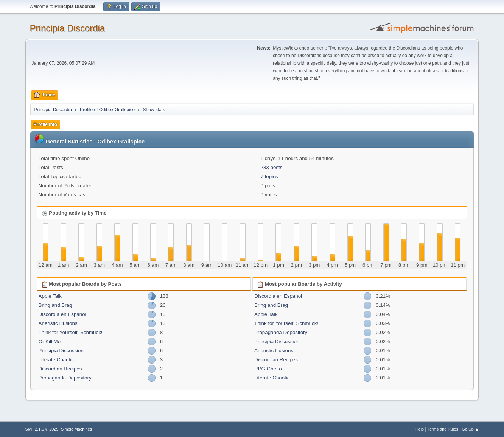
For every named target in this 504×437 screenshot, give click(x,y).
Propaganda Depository (65, 378)
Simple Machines (76, 429)
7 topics (269, 177)
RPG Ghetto (268, 369)
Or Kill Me (50, 341)
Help (420, 429)
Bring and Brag (55, 305)
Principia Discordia (68, 28)
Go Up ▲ (471, 429)
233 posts (272, 167)
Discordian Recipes (60, 369)
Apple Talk (50, 296)
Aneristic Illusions (58, 323)
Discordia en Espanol (62, 314)
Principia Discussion (61, 351)
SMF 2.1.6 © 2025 (42, 429)
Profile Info (46, 124)
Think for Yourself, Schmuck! (71, 332)
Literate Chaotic (56, 360)
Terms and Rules (443, 429)
